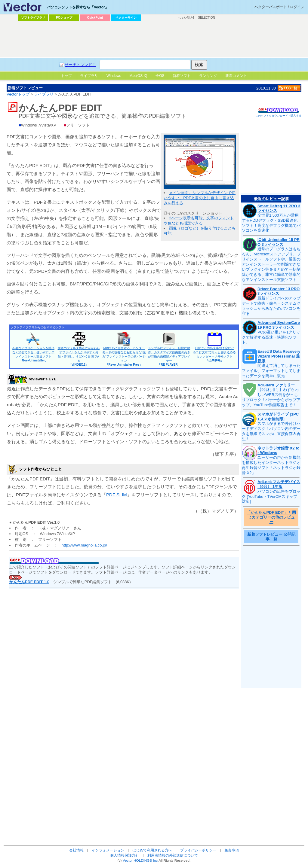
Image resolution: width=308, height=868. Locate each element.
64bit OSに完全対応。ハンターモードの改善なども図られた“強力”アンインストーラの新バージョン (124, 356)
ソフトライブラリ (33, 18)
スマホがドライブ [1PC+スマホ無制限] (278, 417)
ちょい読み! (186, 18)
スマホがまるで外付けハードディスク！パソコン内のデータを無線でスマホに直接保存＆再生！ (271, 431)
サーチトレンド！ (80, 65)
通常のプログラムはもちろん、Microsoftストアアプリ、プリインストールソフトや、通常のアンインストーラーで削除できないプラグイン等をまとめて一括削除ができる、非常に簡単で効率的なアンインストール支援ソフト (271, 264)
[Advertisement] (154, 39)
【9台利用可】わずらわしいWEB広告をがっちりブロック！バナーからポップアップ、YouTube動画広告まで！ (271, 397)
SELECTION (206, 18)
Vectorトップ (18, 94)
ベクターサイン (126, 18)
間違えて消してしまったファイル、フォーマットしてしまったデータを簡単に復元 (271, 371)
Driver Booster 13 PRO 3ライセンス (279, 291)
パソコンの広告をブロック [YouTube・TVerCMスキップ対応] (271, 496)
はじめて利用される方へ (152, 850)
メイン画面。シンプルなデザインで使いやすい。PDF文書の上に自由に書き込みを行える (200, 198)
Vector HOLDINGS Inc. (141, 860)
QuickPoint (95, 18)
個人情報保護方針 (125, 855)
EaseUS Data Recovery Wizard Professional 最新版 (279, 356)
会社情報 (76, 850)
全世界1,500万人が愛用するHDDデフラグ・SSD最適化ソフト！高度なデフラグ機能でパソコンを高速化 (271, 223)
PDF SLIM (117, 495)
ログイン (297, 7)
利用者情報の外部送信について (173, 855)
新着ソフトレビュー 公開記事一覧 (271, 537)
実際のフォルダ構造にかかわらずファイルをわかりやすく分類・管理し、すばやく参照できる (79, 356)
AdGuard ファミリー (276, 385)
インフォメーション (108, 850)
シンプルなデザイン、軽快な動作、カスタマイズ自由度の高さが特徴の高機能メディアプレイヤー (169, 356)
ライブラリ (44, 94)
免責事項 (232, 850)
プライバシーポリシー (198, 850)
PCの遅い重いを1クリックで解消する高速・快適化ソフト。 (271, 337)
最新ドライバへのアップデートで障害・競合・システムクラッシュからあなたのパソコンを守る (271, 306)
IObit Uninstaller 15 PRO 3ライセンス (279, 242)
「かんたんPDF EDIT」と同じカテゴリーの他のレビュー (271, 517)
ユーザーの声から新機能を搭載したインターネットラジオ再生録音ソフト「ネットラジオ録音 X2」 (271, 465)
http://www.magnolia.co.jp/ (84, 545)
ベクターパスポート (271, 7)
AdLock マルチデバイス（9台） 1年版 (279, 484)
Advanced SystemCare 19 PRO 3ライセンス (279, 325)
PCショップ (64, 18)
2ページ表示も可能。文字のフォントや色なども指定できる (199, 221)
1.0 (29, 582)
